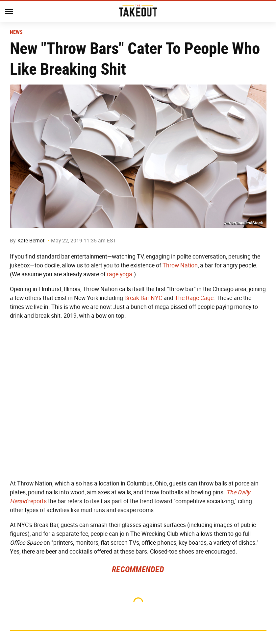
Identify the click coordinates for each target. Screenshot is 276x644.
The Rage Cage (194, 298)
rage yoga (120, 274)
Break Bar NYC (143, 298)
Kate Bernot (31, 241)
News (16, 32)
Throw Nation (180, 265)
